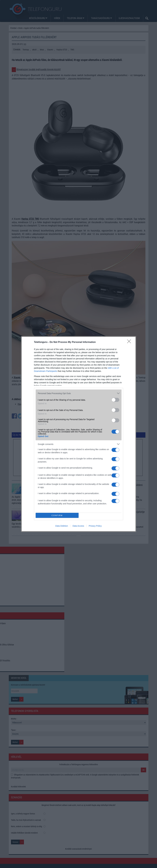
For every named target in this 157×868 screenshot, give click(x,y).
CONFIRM (57, 515)
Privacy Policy (95, 526)
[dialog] (79, 434)
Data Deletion (62, 526)
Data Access (78, 526)
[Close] (130, 342)
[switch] (115, 400)
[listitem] (79, 393)
